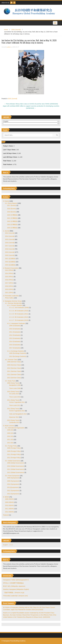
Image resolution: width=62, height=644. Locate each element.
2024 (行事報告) (12, 228)
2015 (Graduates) (15, 345)
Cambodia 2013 (14, 422)
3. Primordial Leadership (11, 296)
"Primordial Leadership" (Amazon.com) (15, 596)
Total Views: (7, 161)
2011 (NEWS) (10, 509)
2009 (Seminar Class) (14, 365)
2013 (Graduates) (15, 338)
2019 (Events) (12, 212)
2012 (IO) (10, 443)
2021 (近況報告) (10, 259)
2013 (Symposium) (13, 494)
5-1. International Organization (15, 428)
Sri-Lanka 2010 (14, 394)
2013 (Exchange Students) (18, 356)
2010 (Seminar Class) (14, 368)
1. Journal (6, 231)
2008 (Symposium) (13, 478)
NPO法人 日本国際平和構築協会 (13, 583)
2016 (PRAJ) (9, 280)
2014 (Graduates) (15, 342)
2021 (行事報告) (12, 218)
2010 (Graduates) (15, 329)
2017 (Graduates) (15, 348)
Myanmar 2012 (14, 417)
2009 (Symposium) (13, 481)
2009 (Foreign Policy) (14, 451)
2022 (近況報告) (10, 262)
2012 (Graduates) (15, 335)
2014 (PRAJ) (9, 273)
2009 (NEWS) (10, 502)
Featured (6, 515)
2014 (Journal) (10, 236)
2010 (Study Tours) (13, 392)
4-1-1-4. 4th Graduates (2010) (19, 311)
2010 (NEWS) (10, 505)
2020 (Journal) (16, 30)
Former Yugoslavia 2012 (17, 411)
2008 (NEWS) (10, 499)
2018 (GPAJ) (9, 286)
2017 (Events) (12, 205)
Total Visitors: (8, 164)
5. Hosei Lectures (9, 426)
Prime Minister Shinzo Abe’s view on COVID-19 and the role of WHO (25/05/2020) (31, 104)
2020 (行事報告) (12, 215)
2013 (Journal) (10, 233)
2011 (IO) (10, 440)
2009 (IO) (10, 433)
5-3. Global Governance (13, 461)
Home (6, 30)
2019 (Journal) (10, 252)
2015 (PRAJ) (9, 277)
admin (9, 47)
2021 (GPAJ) (9, 293)
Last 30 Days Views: (10, 153)
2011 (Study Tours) (13, 400)
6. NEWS (6, 497)
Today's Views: (8, 146)
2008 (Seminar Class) (14, 362)
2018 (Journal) (10, 249)
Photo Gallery (9, 298)
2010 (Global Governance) (16, 466)
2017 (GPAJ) (9, 283)
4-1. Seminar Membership (13, 303)
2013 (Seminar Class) (14, 378)
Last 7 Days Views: (10, 150)
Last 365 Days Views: (10, 157)
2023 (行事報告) (12, 225)
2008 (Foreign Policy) (14, 448)
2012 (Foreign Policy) (14, 458)
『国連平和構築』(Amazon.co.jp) (14, 593)
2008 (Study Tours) (13, 383)
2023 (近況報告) (10, 265)
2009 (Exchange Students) (18, 353)
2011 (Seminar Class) (14, 371)
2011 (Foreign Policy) (14, 454)
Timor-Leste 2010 (15, 397)
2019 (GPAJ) (9, 289)
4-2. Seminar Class (11, 360)
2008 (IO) (10, 430)
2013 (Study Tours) (13, 420)
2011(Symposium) (13, 487)
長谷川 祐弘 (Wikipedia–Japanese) (14, 586)
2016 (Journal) (10, 243)
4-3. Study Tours (10, 381)
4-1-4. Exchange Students (15, 351)
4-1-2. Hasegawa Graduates (16, 323)
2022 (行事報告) (12, 221)
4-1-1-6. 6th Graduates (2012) (19, 317)
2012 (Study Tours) (13, 409)
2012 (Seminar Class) (14, 374)
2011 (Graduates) (15, 332)
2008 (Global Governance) (16, 463)
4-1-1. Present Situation (15, 305)
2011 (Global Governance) (16, 469)
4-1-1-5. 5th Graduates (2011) (19, 314)
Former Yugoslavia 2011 (17, 402)
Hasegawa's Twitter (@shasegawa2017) (16, 580)
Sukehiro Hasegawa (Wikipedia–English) (16, 589)
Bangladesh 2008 (15, 385)
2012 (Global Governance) (16, 472)
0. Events (6, 201)
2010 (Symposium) (13, 484)
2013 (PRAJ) (9, 270)
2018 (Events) (12, 209)
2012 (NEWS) (10, 512)
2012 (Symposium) (13, 491)
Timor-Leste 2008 (15, 388)
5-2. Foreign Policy (11, 446)
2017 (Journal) (10, 246)
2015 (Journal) (10, 239)
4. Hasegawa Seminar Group (12, 301)
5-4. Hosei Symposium (12, 476)
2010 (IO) (10, 436)
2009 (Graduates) (15, 326)
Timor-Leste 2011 (15, 405)
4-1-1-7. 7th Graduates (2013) (19, 320)
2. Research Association (11, 268)
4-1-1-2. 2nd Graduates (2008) (19, 308)
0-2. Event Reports (11, 203)
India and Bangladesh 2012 (18, 414)
